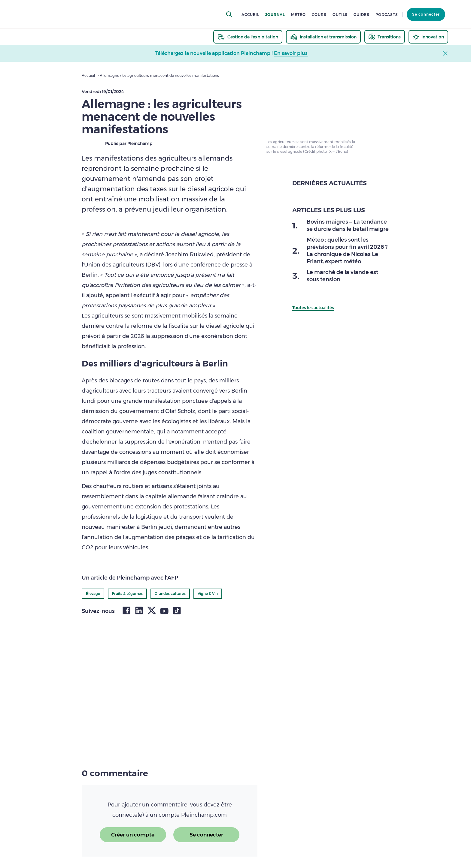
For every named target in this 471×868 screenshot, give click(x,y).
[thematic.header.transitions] (385, 37)
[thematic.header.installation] (323, 37)
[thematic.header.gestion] (248, 37)
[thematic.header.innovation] (428, 37)
